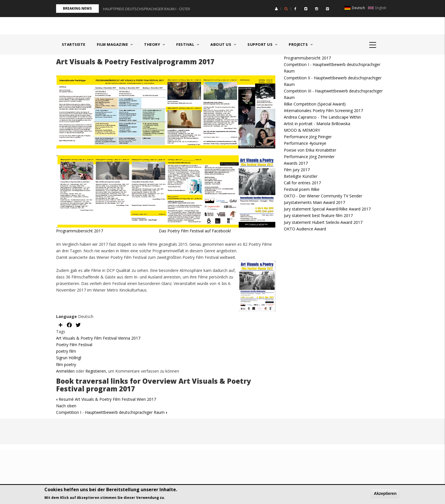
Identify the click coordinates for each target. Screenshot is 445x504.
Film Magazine (115, 44)
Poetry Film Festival (74, 345)
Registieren (96, 371)
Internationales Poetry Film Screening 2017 (323, 110)
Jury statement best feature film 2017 (318, 215)
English (377, 8)
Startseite (74, 44)
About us (223, 44)
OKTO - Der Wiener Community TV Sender (323, 196)
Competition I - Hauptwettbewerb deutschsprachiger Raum (112, 412)
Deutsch (355, 8)
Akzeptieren (385, 493)
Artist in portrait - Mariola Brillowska (317, 124)
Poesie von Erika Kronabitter (310, 150)
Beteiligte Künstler (301, 176)
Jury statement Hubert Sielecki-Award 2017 (323, 222)
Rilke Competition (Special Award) (315, 104)
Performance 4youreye (305, 143)
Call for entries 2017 (302, 183)
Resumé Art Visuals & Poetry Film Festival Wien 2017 (106, 399)
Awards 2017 (296, 163)
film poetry (66, 364)
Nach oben (66, 406)
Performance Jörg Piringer (308, 137)
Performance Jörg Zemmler (309, 157)
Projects (301, 44)
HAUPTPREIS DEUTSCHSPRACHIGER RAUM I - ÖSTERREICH (152, 9)
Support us (262, 44)
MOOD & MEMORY (302, 130)
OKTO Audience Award (305, 229)
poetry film (66, 351)
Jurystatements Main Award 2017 (314, 202)
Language (66, 316)
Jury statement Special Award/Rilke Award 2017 (327, 209)
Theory (154, 44)
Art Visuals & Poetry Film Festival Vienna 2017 (98, 338)
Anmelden (65, 371)
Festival (188, 44)
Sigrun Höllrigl (69, 358)
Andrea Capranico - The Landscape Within (322, 117)
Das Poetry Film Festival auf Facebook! (175, 231)
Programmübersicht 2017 (80, 231)
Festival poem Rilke (302, 189)
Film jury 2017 (297, 170)
